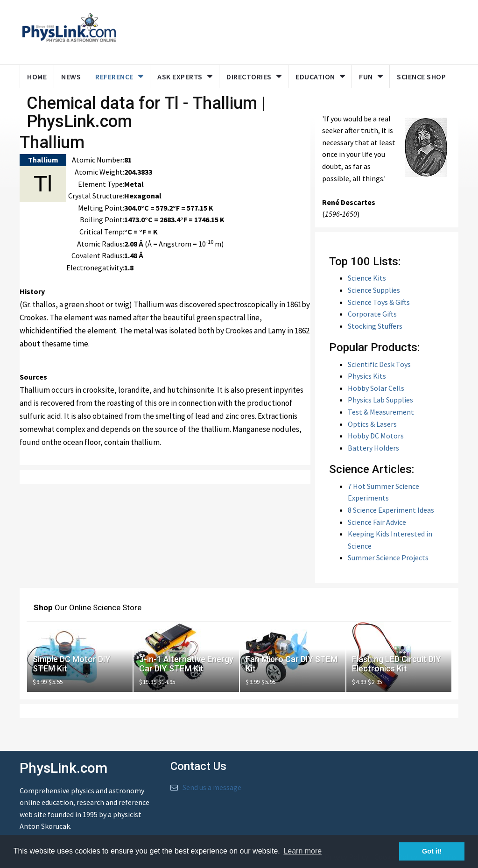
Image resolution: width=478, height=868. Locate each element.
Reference (114, 77)
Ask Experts (180, 77)
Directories (249, 77)
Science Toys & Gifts (379, 302)
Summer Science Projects (388, 557)
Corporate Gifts (372, 314)
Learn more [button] (302, 851)
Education (315, 77)
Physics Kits (367, 376)
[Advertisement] (303, 30)
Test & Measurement (381, 412)
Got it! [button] (432, 851)
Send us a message (212, 787)
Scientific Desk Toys (379, 364)
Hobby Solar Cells (376, 388)
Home (37, 77)
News (71, 77)
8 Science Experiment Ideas (391, 510)
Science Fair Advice (377, 522)
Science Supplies (374, 290)
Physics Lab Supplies (380, 400)
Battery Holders (373, 448)
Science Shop (421, 77)
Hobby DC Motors (376, 436)
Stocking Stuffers (375, 326)
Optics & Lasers (372, 424)
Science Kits (367, 278)
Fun (366, 77)
